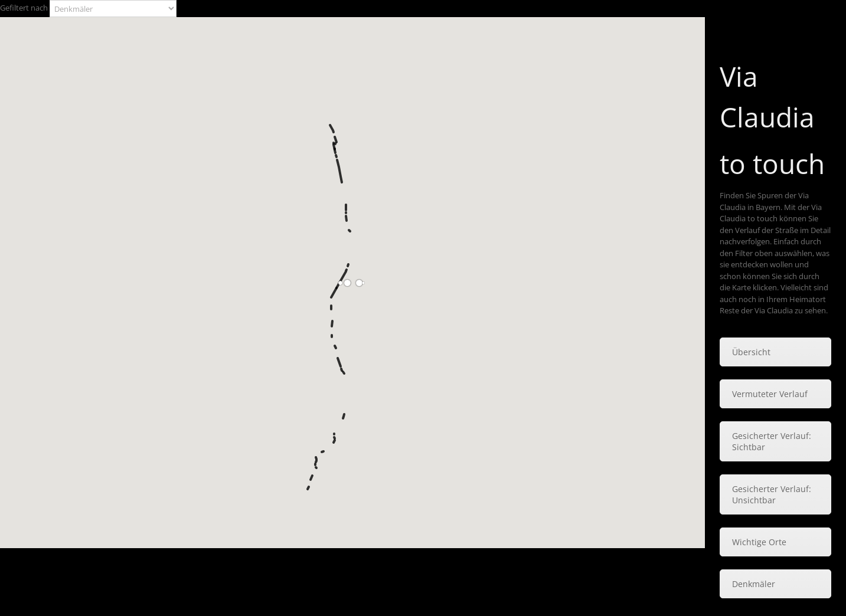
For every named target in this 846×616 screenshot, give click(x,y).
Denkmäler (754, 584)
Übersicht (751, 352)
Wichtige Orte (759, 542)
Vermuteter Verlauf (770, 394)
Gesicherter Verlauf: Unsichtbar (772, 494)
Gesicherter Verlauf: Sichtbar (772, 441)
